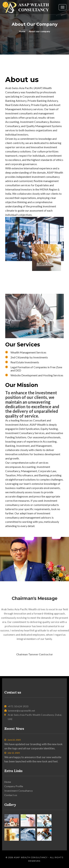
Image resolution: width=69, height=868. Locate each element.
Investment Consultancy (19, 791)
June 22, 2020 (12, 740)
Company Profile (14, 786)
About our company (39, 31)
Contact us (11, 795)
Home (22, 31)
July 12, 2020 (12, 753)
